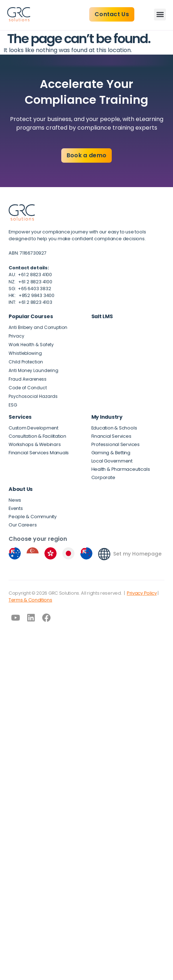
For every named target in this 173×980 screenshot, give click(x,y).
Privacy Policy (142, 593)
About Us (21, 489)
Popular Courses (31, 316)
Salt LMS (102, 316)
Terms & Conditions (30, 600)
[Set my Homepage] (104, 554)
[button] (160, 15)
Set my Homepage (137, 554)
